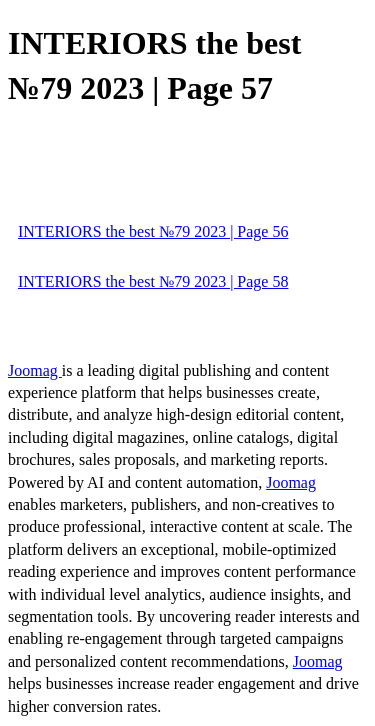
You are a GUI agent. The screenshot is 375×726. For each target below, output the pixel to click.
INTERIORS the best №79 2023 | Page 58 (153, 281)
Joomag (35, 370)
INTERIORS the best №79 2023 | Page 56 (153, 231)
